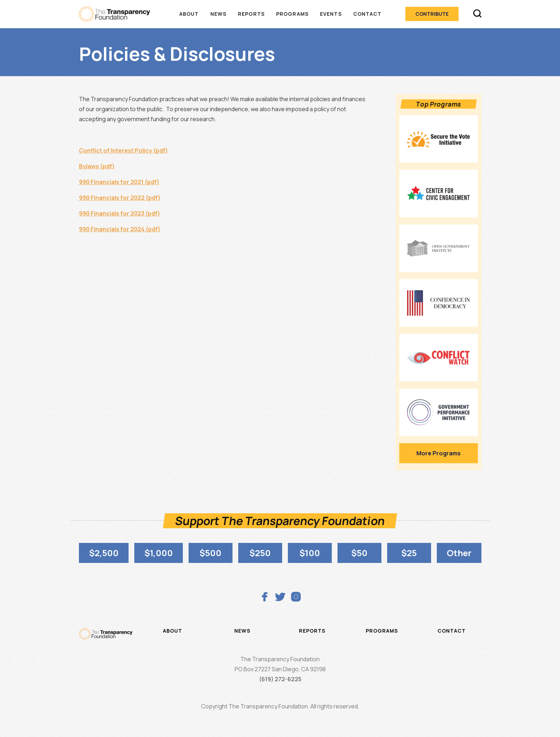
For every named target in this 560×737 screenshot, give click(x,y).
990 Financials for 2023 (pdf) (119, 213)
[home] (118, 14)
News (218, 14)
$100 (310, 553)
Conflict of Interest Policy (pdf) (123, 150)
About (189, 14)
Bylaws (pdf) (97, 166)
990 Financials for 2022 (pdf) (120, 198)
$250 (260, 553)
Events (331, 14)
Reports (251, 14)
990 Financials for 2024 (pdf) (120, 229)
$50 (359, 553)
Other (459, 553)
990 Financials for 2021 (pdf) (119, 182)
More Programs (439, 453)
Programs (292, 14)
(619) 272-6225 (280, 679)
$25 (409, 553)
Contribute (432, 14)
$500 (210, 553)
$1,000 (159, 553)
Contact (367, 14)
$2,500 (104, 553)
